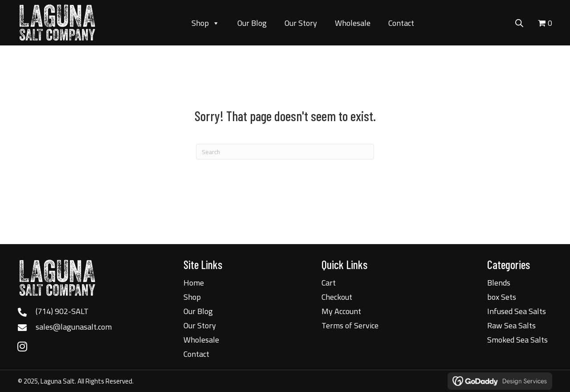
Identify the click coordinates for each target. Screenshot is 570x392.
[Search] (285, 152)
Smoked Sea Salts (517, 340)
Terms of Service (350, 325)
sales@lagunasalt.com (74, 327)
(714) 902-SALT (62, 311)
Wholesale (353, 23)
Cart (329, 283)
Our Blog (252, 23)
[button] (22, 346)
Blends (499, 283)
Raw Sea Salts (511, 325)
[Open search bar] (519, 22)
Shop (206, 23)
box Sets (502, 297)
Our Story (301, 23)
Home (194, 283)
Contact (401, 23)
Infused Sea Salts (517, 311)
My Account (341, 311)
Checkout (337, 297)
